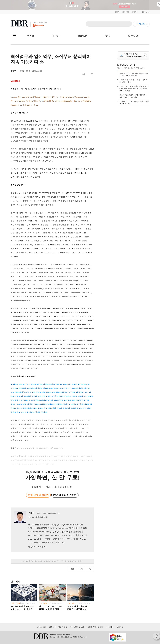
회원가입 (125, 12)
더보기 (84, 74)
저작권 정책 (63, 627)
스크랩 (92, 74)
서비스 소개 (41, 627)
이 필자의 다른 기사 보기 (37, 547)
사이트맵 (109, 627)
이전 (72, 569)
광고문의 (120, 627)
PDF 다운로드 (88, 74)
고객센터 (135, 12)
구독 (108, 36)
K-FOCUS (133, 36)
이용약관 (53, 627)
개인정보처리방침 (77, 627)
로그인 (117, 12)
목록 (81, 569)
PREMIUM (82, 36)
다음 (90, 569)
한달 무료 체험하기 (38, 495)
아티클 (31, 36)
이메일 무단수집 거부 (95, 627)
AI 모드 (142, 24)
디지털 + (56, 36)
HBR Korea (145, 12)
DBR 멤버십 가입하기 (65, 495)
